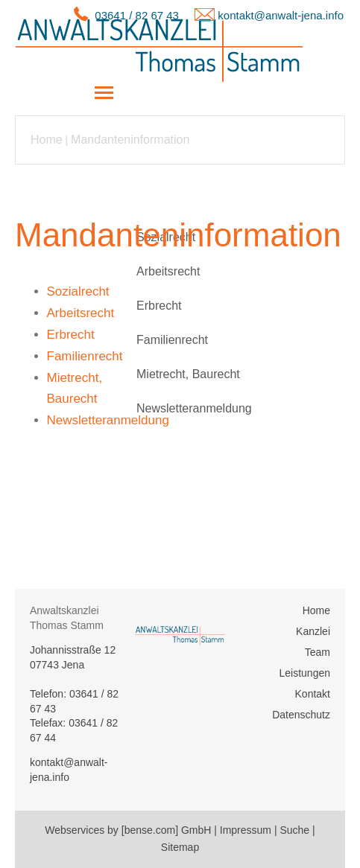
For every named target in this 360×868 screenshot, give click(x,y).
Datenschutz (301, 715)
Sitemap (180, 847)
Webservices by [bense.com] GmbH (128, 830)
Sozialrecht (166, 237)
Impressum (246, 830)
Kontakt (313, 694)
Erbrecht (159, 306)
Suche (294, 830)
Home (47, 140)
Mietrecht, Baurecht (188, 374)
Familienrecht (172, 340)
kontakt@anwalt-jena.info (281, 15)
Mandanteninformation (130, 140)
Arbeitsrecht (168, 271)
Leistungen (304, 673)
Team (318, 652)
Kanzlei (313, 631)
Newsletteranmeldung (194, 408)
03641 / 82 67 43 (137, 15)
